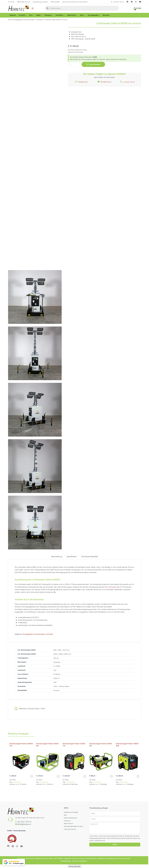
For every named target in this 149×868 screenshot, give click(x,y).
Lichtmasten (39, 20)
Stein (82, 15)
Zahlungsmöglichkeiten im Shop (73, 826)
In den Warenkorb (95, 64)
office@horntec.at (24, 2)
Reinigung (48, 15)
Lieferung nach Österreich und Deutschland (75, 2)
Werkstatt (106, 15)
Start (9, 20)
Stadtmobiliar (71, 15)
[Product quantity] (75, 64)
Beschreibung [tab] (57, 557)
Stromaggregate (93, 15)
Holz (30, 15)
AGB (65, 815)
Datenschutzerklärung (70, 818)
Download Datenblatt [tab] (90, 557)
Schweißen (59, 15)
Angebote (13, 15)
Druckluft (22, 15)
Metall (38, 15)
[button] (14, 862)
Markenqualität (55, 2)
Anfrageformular (83, 82)
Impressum (67, 821)
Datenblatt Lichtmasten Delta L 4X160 (32, 709)
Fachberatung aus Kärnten (40, 2)
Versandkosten (17, 782)
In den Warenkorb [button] (32, 776)
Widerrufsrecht (68, 823)
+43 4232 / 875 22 (117, 2)
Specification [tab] (72, 557)
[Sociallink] (8, 846)
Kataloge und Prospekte (71, 812)
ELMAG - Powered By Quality (16, 831)
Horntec (11, 2)
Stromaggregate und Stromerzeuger (23, 20)
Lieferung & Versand (70, 829)
